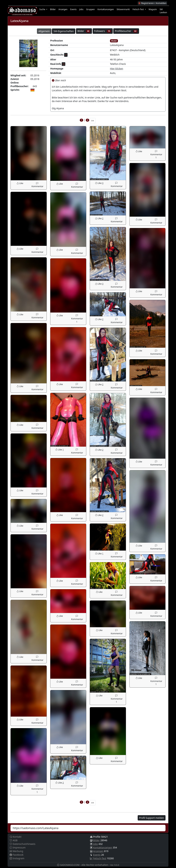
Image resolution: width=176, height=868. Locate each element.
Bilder (53, 9)
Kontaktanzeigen (106, 9)
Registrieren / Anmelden (152, 3)
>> (93, 121)
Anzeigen (63, 9)
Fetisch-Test (100, 858)
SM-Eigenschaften (64, 31)
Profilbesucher (126, 31)
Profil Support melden (152, 818)
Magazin (153, 9)
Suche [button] (43, 9)
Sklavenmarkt (123, 9)
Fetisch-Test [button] (138, 9)
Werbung (16, 851)
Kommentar (37, 185)
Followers (103, 31)
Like (20, 183)
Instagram (17, 858)
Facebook (16, 855)
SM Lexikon (163, 11)
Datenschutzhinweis (23, 844)
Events (73, 9)
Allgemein (44, 31)
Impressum (18, 848)
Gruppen (90, 9)
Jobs (81, 9)
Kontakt (16, 837)
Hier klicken (117, 69)
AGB (14, 840)
